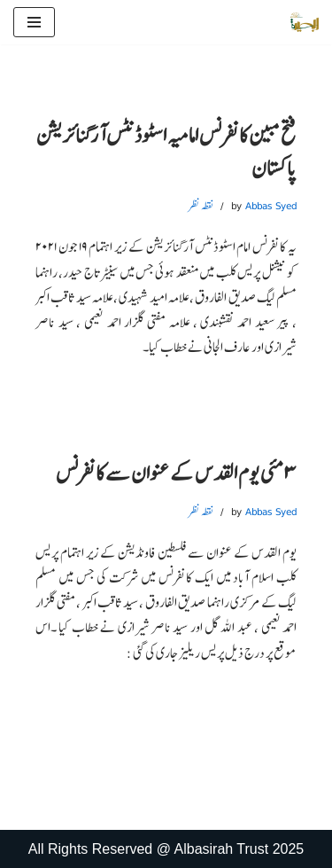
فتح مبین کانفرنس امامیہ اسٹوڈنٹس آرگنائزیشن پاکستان (166, 151)
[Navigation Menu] (34, 22)
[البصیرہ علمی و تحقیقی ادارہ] (305, 22)
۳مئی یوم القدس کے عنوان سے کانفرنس (176, 473)
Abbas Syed (271, 205)
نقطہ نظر (201, 205)
